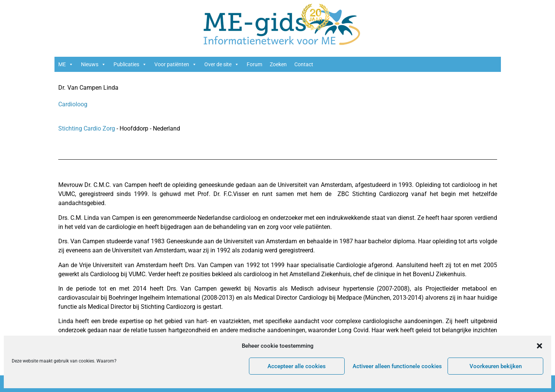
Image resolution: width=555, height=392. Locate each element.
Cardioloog (73, 104)
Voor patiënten (176, 64)
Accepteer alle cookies (297, 366)
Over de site (222, 64)
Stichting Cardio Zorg (87, 128)
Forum (254, 64)
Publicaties (130, 64)
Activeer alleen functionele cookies (397, 366)
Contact (304, 64)
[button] (539, 346)
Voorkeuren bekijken (496, 366)
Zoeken (278, 64)
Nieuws (93, 64)
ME (66, 64)
